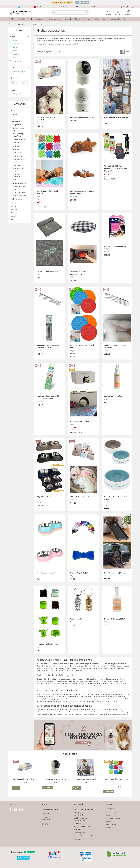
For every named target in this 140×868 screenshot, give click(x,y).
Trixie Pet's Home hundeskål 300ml (115, 499)
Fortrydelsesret (78, 839)
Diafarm (107, 400)
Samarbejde (109, 815)
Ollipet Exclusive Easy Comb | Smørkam (115, 347)
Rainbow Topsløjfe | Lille (80, 574)
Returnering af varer (80, 830)
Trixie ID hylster (76, 620)
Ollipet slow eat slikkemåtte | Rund (82, 347)
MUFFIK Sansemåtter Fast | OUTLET (47, 193)
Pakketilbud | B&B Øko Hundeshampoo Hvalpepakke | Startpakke (116, 169)
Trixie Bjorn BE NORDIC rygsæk (116, 118)
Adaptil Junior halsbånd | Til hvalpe (115, 248)
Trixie (106, 121)
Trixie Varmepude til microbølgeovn (78, 273)
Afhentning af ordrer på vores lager (84, 836)
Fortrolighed (78, 823)
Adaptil (106, 253)
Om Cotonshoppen (112, 812)
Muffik (38, 197)
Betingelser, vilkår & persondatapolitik (80, 814)
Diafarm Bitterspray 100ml (114, 620)
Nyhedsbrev (109, 828)
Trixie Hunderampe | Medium (115, 574)
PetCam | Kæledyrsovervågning (83, 118)
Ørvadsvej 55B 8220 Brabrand (46, 818)
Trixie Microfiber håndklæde (48, 272)
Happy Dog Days (111, 824)
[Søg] (87, 13)
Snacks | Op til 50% (83, 3)
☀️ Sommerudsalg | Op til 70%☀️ (62, 3)
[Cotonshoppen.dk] (20, 13)
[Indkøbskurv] (128, 12)
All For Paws (41, 124)
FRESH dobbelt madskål (46, 574)
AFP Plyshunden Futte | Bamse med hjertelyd (82, 193)
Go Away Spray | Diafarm (113, 397)
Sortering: (40, 52)
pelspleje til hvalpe (76, 702)
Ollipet (39, 351)
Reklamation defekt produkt (82, 826)
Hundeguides (110, 809)
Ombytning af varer (80, 833)
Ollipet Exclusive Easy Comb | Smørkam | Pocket (48, 347)
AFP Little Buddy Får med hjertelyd (46, 119)
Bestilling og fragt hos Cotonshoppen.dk (80, 819)
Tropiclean (40, 402)
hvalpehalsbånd (49, 687)
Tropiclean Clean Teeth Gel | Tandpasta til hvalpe (48, 398)
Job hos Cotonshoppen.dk (114, 818)
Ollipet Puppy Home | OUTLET (82, 422)
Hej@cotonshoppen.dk (50, 809)
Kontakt (108, 821)
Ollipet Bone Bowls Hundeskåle (49, 498)
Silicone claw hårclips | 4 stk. (48, 645)
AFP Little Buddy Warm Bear (81, 498)
